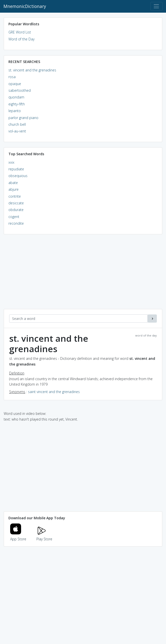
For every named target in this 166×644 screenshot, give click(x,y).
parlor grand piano (23, 118)
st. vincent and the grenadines (32, 70)
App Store (18, 536)
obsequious (18, 176)
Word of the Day (21, 39)
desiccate (16, 203)
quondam (16, 97)
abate (13, 183)
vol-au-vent (17, 131)
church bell (17, 124)
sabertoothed (20, 90)
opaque (15, 84)
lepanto (15, 111)
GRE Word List (20, 32)
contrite (15, 196)
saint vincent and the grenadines (54, 392)
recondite (16, 223)
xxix (11, 162)
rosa (12, 77)
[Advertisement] (83, 274)
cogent (14, 217)
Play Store (44, 536)
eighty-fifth (17, 104)
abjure (14, 189)
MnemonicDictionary (25, 6)
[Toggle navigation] (156, 6)
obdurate (16, 210)
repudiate (16, 169)
